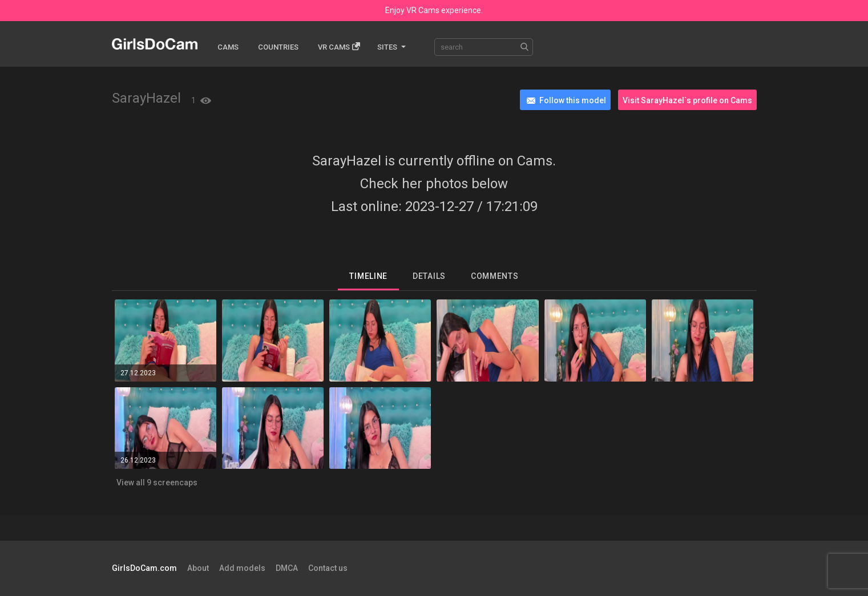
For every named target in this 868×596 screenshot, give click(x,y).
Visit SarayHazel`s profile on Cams (687, 100)
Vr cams (339, 46)
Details (429, 276)
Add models (242, 568)
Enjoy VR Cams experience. (434, 10)
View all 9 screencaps (157, 483)
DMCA (287, 568)
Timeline (368, 276)
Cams (228, 47)
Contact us (328, 568)
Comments (495, 276)
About (198, 568)
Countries (278, 47)
